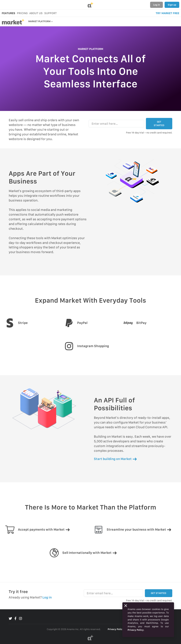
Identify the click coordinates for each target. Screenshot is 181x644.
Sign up (172, 5)
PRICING (22, 13)
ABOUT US (36, 13)
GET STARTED (159, 123)
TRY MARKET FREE (167, 13)
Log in (157, 5)
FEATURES (8, 13)
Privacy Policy (116, 629)
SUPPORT (51, 13)
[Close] (126, 606)
